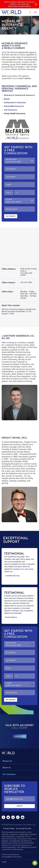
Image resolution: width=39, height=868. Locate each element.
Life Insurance (10, 110)
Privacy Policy (9, 828)
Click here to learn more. (19, 6)
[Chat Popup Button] (35, 863)
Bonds (7, 99)
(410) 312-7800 (19, 736)
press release (24, 78)
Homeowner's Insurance (15, 103)
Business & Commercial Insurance (19, 95)
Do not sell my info (24, 828)
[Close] (36, 4)
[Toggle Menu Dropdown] (19, 761)
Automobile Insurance (14, 106)
